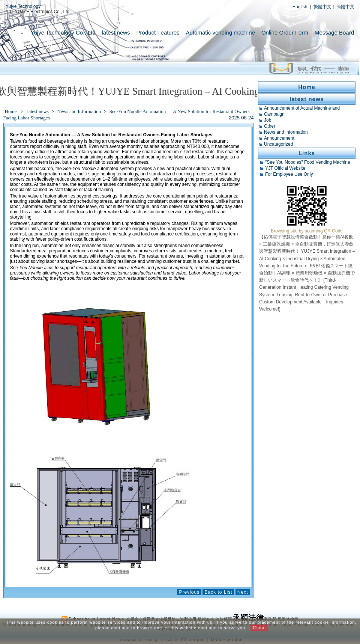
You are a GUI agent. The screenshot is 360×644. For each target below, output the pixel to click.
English (300, 7)
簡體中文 (345, 7)
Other (270, 126)
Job (268, 120)
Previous (189, 592)
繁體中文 (322, 7)
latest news (116, 32)
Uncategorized (278, 144)
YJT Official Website (285, 168)
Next (243, 592)
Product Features (158, 32)
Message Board (334, 32)
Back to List (218, 592)
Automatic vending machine (220, 32)
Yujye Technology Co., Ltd (63, 32)
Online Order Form (285, 32)
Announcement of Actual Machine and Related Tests (302, 108)
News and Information (79, 111)
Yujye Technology (23, 6)
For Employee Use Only (289, 174)
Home (11, 111)
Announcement (279, 138)
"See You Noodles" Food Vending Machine (308, 162)
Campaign (274, 114)
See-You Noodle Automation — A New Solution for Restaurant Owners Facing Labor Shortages (127, 115)
